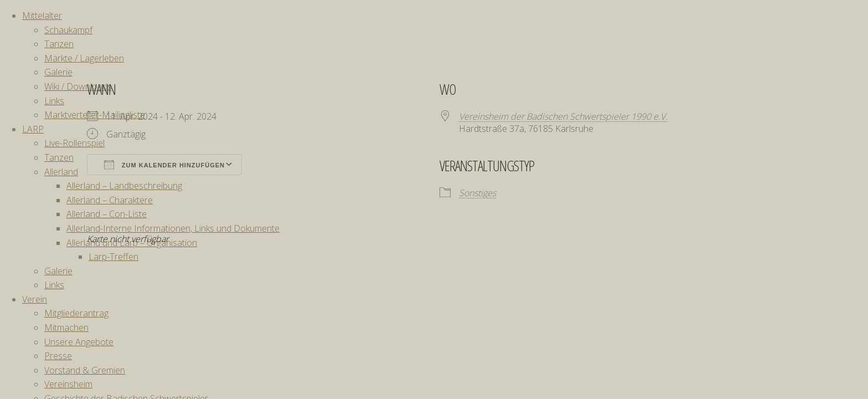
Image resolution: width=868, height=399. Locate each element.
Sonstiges (477, 193)
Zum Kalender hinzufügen (164, 165)
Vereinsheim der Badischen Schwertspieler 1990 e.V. (563, 116)
